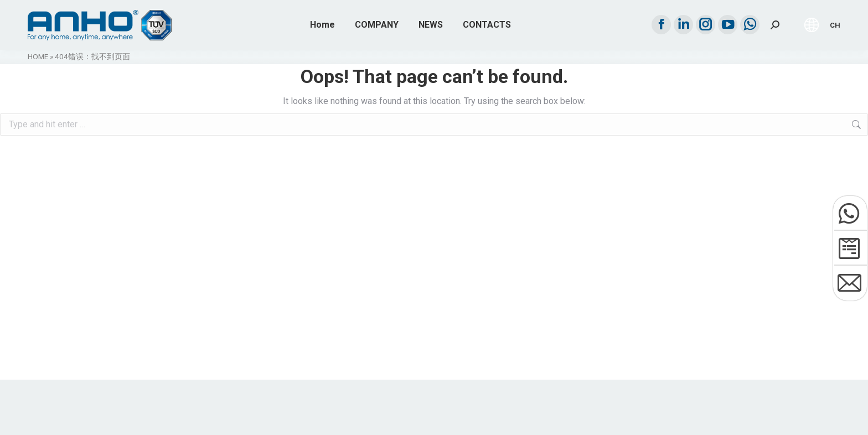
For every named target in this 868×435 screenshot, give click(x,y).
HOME (38, 56)
